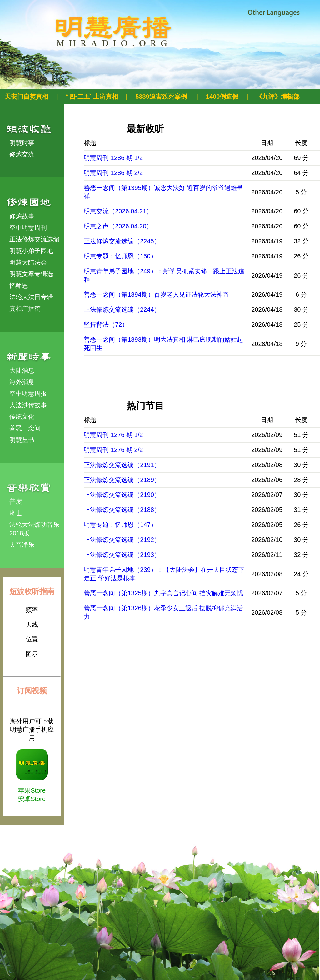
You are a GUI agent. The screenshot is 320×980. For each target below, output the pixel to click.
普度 (16, 502)
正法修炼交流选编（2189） (122, 480)
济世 (16, 513)
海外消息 (22, 382)
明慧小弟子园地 (31, 251)
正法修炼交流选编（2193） (122, 555)
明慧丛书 (22, 440)
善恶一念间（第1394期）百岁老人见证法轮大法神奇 (156, 294)
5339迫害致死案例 (162, 97)
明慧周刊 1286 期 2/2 (113, 173)
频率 (32, 610)
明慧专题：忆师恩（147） (120, 525)
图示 (32, 654)
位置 (32, 639)
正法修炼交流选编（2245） (122, 241)
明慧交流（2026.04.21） (118, 211)
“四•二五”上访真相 (92, 97)
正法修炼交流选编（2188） (122, 510)
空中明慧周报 (28, 393)
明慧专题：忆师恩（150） (120, 256)
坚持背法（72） (106, 324)
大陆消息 (22, 370)
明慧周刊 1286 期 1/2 (113, 158)
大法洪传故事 (28, 405)
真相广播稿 (25, 309)
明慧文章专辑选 (31, 274)
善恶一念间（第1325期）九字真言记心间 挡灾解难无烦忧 (163, 593)
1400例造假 (222, 97)
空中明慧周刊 (28, 228)
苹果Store (32, 790)
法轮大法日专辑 (31, 297)
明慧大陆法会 (28, 262)
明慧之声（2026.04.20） (118, 226)
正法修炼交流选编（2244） (122, 309)
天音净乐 (22, 545)
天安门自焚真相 (27, 97)
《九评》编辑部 (278, 97)
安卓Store (32, 799)
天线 (32, 625)
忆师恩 (19, 285)
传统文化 (22, 417)
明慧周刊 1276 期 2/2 (113, 450)
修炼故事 (22, 216)
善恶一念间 (25, 428)
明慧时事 (22, 143)
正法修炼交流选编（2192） (122, 540)
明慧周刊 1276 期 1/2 (113, 435)
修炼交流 (22, 154)
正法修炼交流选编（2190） (122, 495)
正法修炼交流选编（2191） (122, 465)
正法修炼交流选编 (34, 239)
